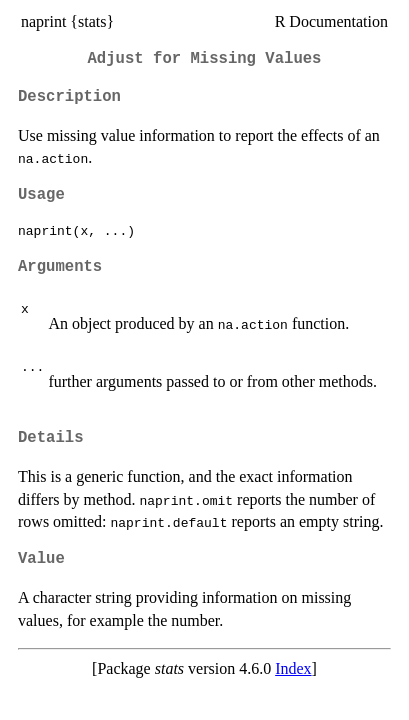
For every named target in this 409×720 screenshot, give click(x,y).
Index (293, 668)
